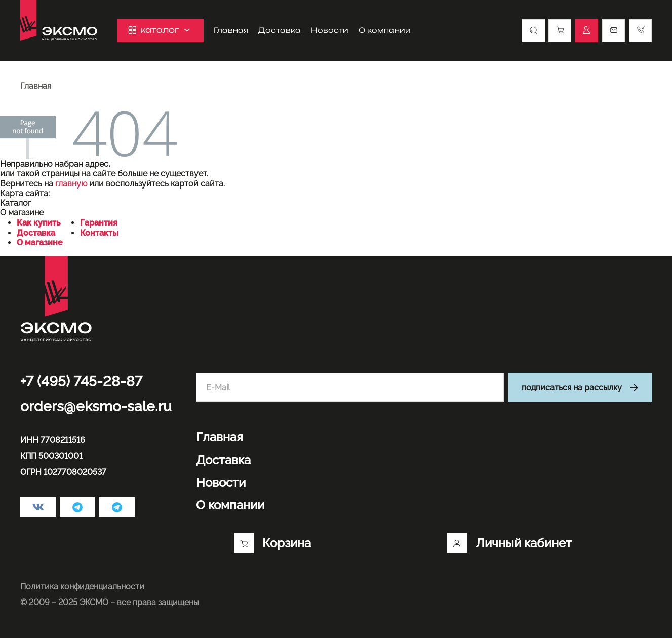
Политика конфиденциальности (82, 587)
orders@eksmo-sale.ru (96, 407)
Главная (231, 30)
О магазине (40, 242)
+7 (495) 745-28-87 (81, 381)
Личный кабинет (509, 543)
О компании (385, 30)
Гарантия (99, 223)
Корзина (272, 543)
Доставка (280, 30)
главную (71, 184)
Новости (330, 30)
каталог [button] (161, 30)
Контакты (99, 233)
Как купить (39, 223)
